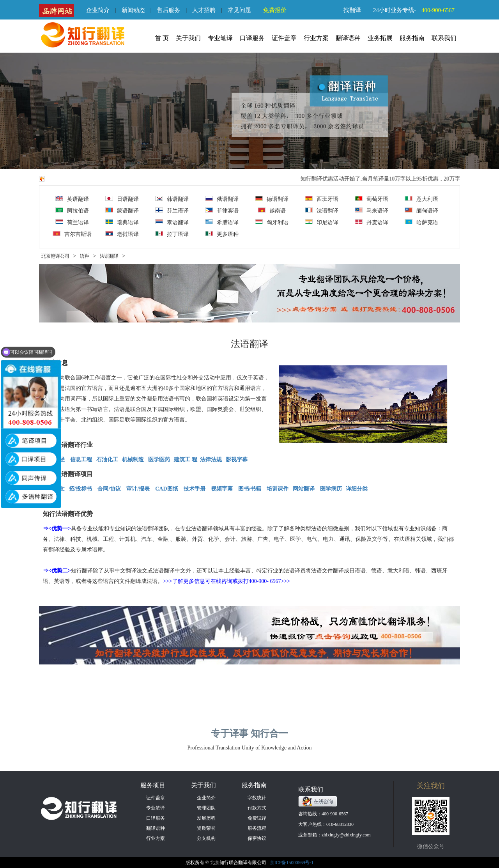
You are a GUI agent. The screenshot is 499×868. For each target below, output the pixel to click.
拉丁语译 (172, 234)
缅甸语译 (421, 211)
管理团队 (206, 808)
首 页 (162, 38)
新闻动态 (133, 10)
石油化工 (107, 460)
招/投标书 (81, 489)
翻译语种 (348, 38)
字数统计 (257, 798)
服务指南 (412, 38)
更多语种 (222, 234)
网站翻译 (304, 489)
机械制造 (133, 460)
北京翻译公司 (55, 256)
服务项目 (153, 785)
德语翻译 (272, 199)
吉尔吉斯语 (72, 234)
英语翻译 (72, 199)
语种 (85, 256)
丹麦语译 (372, 222)
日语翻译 (122, 199)
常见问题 (239, 10)
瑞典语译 (122, 222)
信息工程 (81, 460)
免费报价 (275, 10)
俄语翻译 (222, 199)
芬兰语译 (172, 211)
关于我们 (188, 38)
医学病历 (331, 489)
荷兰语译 (72, 222)
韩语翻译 (172, 199)
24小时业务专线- (417, 10)
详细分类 (357, 489)
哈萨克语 (421, 222)
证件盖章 (284, 38)
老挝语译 (122, 234)
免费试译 (257, 818)
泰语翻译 (172, 222)
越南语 (272, 211)
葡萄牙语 (372, 199)
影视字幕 (236, 460)
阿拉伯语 (72, 211)
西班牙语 (322, 199)
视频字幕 (222, 489)
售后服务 (168, 10)
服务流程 (257, 828)
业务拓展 (380, 38)
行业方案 (316, 38)
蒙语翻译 (122, 211)
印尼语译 (322, 222)
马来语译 (372, 211)
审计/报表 (139, 489)
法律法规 (211, 460)
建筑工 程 (186, 460)
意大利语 (421, 199)
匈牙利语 (272, 222)
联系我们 (444, 38)
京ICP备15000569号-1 (292, 863)
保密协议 (257, 838)
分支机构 (206, 838)
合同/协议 (109, 489)
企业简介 (98, 10)
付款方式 (257, 808)
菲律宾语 (222, 211)
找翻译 (352, 10)
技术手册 (195, 489)
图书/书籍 (250, 489)
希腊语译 (222, 222)
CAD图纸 (166, 489)
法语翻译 (322, 211)
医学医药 (160, 460)
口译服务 (252, 38)
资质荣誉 (206, 828)
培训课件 (278, 489)
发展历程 (206, 818)
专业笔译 (220, 38)
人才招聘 (204, 10)
